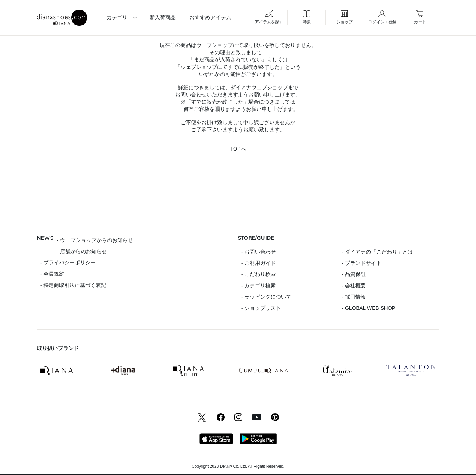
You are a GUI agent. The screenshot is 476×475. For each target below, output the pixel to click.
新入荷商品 (163, 17)
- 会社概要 (354, 286)
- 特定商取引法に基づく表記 (73, 285)
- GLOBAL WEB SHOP (368, 308)
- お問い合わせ (259, 252)
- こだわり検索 (259, 274)
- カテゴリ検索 (259, 286)
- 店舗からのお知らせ (82, 251)
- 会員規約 (52, 274)
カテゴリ (117, 17)
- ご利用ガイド (259, 263)
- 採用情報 (354, 297)
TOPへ (238, 149)
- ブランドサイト (362, 263)
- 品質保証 (354, 274)
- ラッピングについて (266, 297)
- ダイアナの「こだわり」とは (377, 252)
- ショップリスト (261, 308)
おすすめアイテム (210, 17)
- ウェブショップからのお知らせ (95, 240)
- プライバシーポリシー (68, 263)
